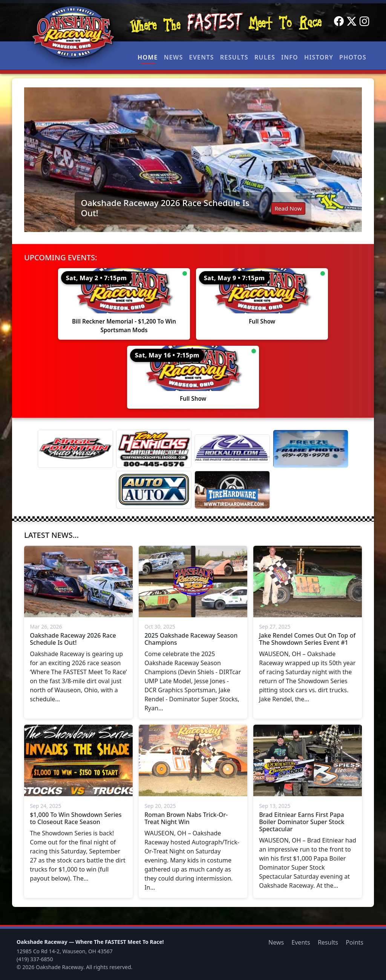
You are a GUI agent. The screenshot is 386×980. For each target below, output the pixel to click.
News (174, 57)
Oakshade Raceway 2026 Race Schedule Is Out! (165, 208)
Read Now (288, 208)
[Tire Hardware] (232, 490)
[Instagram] (365, 21)
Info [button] (290, 57)
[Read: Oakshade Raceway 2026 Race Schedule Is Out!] (193, 160)
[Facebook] (339, 21)
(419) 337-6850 (35, 959)
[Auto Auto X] (154, 490)
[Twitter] (352, 21)
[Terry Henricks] (154, 449)
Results (234, 57)
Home (148, 57)
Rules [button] (265, 57)
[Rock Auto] (232, 449)
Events (201, 57)
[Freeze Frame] (311, 449)
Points (355, 942)
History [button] (319, 57)
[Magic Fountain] (75, 449)
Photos (353, 57)
